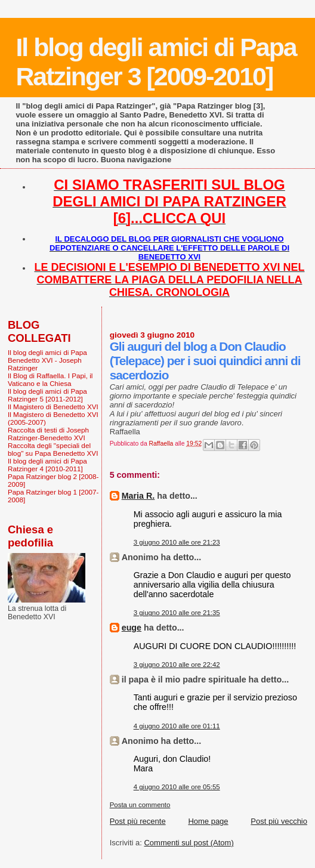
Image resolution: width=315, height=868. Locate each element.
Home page (208, 821)
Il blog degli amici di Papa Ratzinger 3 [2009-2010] (156, 62)
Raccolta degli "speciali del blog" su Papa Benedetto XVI (53, 449)
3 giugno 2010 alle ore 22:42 (177, 665)
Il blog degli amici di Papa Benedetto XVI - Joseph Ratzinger (47, 360)
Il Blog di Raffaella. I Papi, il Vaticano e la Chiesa (50, 379)
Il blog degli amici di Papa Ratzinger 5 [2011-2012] (47, 395)
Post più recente (138, 821)
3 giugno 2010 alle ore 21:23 (177, 542)
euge (132, 628)
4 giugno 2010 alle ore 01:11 (177, 726)
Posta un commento (140, 805)
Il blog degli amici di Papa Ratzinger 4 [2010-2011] (47, 465)
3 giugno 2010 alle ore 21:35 (177, 613)
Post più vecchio (279, 821)
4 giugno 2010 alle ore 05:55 (177, 787)
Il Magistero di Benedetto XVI (53, 407)
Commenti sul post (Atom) (189, 843)
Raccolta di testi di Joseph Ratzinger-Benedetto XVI (48, 434)
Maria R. (138, 496)
